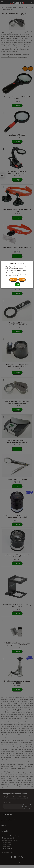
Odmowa (22, 280)
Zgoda (17, 284)
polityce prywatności (15, 276)
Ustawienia (13, 280)
